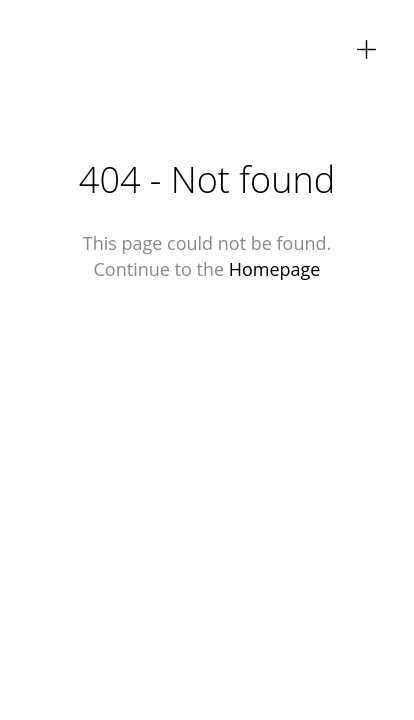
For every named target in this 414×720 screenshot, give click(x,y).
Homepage (275, 269)
